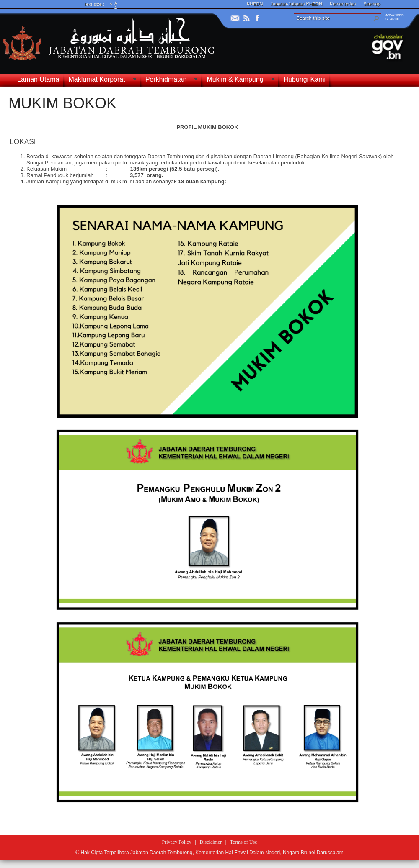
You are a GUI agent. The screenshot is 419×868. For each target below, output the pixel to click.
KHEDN (255, 4)
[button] (376, 18)
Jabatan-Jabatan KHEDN (297, 4)
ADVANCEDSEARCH (395, 17)
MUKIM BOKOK (62, 103)
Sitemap (372, 4)
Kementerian (343, 4)
